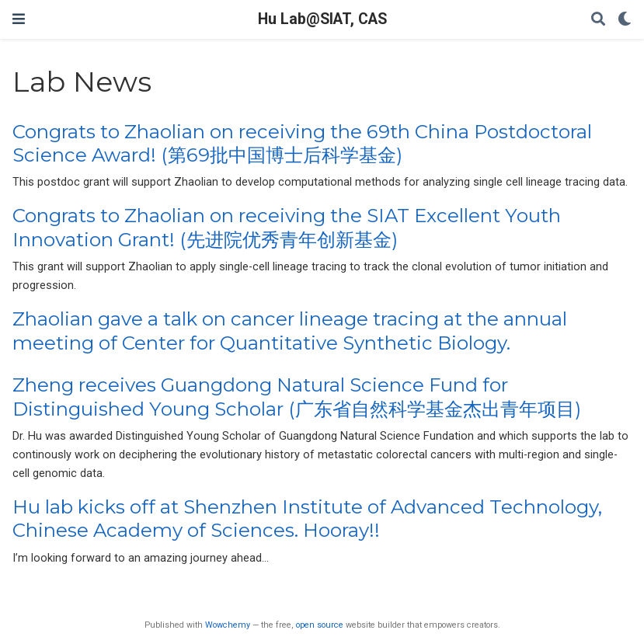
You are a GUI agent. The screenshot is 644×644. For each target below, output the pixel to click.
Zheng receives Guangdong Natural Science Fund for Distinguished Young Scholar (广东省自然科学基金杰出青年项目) (297, 397)
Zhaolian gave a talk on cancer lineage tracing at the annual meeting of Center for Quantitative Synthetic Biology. (290, 331)
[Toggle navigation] (19, 19)
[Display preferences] (625, 20)
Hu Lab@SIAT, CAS (322, 19)
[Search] (598, 20)
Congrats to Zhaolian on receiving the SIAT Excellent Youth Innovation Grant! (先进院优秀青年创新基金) (287, 227)
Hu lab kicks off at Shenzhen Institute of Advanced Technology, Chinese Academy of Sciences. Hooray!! (307, 519)
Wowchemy (228, 625)
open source (320, 625)
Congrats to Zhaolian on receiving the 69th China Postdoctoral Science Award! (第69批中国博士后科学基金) (302, 143)
